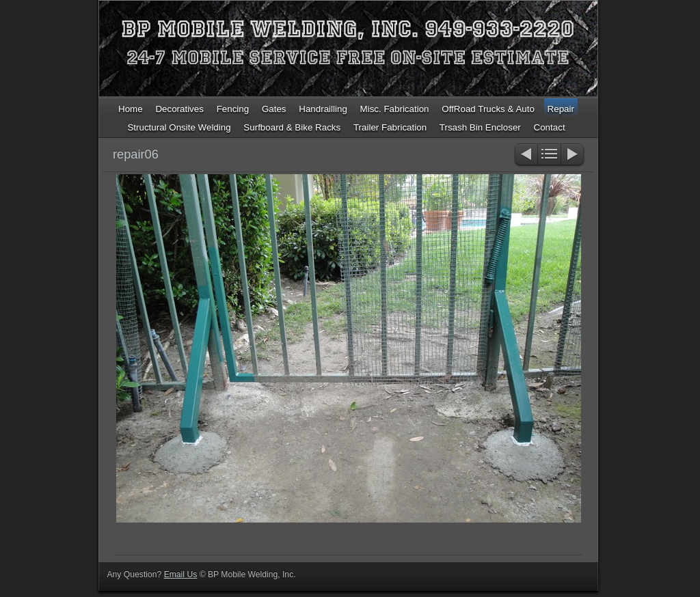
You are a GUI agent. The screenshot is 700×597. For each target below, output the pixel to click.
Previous (525, 155)
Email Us (181, 574)
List (549, 155)
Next (573, 155)
